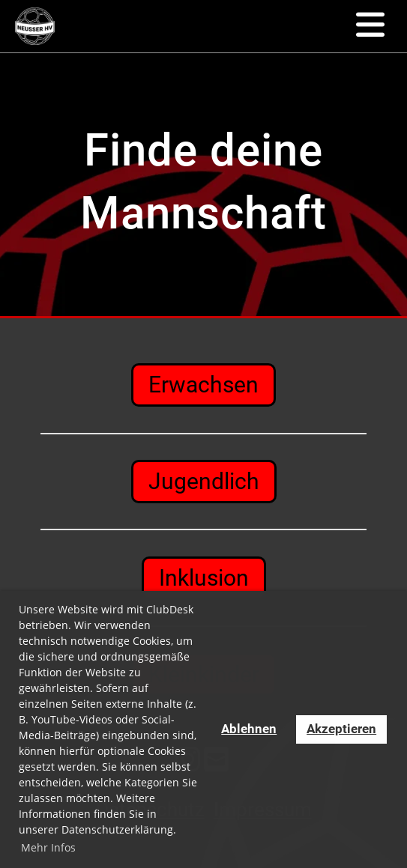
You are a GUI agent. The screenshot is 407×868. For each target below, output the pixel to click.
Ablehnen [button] (249, 729)
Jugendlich (204, 481)
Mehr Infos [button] (48, 847)
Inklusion (204, 578)
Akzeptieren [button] (341, 729)
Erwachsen (203, 385)
